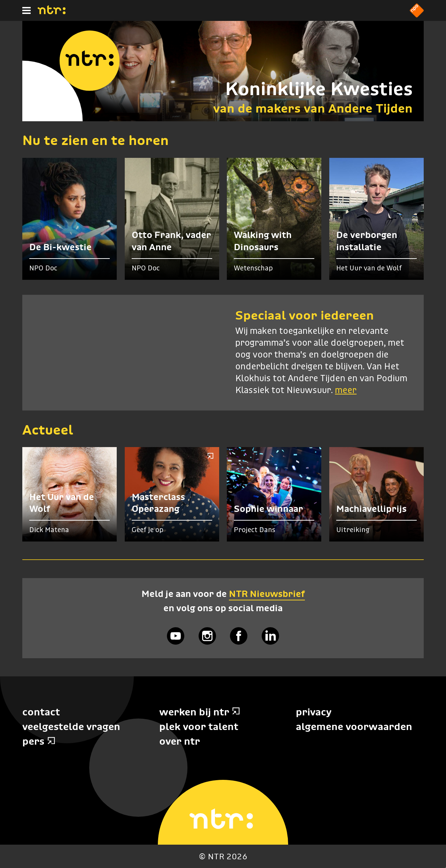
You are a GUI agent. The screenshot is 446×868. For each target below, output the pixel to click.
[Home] (52, 12)
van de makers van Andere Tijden (313, 108)
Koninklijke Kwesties (319, 89)
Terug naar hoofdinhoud (445, 867)
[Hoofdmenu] (26, 10)
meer (346, 391)
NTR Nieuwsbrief (267, 594)
